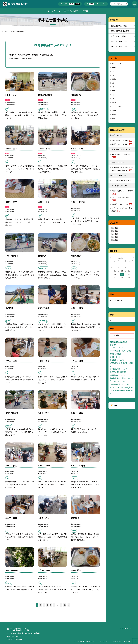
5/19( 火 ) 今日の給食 (118, 36)
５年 (113, 95)
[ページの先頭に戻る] (135, 641)
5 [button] (51, 605)
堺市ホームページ (117, 348)
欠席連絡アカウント (117, 375)
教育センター (115, 345)
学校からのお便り (71, 11)
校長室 (114, 118)
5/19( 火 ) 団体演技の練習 (119, 31)
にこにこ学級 (116, 106)
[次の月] (134, 258)
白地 (72, 4)
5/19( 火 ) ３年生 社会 (118, 46)
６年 (113, 99)
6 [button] (54, 605)
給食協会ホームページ (118, 360)
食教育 (114, 110)
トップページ (55, 11)
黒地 (77, 4)
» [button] (69, 605)
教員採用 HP (115, 357)
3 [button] (44, 605)
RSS (115, 405)
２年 (113, 75)
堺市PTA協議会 (116, 354)
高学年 (114, 103)
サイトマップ (126, 629)
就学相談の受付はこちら (119, 384)
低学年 (114, 79)
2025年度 (114, 231)
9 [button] (61, 605)
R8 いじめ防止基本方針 (122, 181)
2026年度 (114, 228)
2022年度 (114, 240)
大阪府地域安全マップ (118, 342)
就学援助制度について (118, 369)
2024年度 (114, 234)
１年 (113, 71)
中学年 (114, 91)
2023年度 (114, 237)
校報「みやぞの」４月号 (122, 144)
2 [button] (41, 605)
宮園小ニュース (117, 63)
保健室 (114, 114)
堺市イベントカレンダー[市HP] (122, 387)
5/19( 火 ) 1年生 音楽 (118, 26)
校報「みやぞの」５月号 (122, 140)
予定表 (85, 11)
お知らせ (115, 67)
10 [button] (65, 605)
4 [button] (47, 605)
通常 (66, 4)
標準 (92, 4)
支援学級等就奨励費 (118, 372)
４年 (113, 87)
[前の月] (110, 258)
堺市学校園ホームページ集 (120, 351)
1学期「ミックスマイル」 (122, 204)
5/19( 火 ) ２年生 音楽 (118, 41)
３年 (113, 83)
